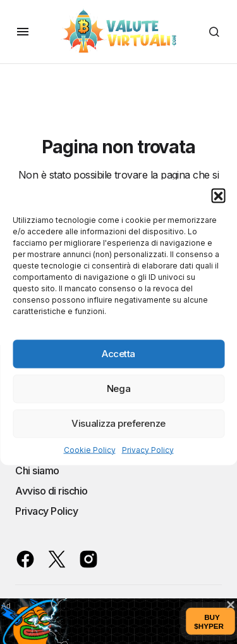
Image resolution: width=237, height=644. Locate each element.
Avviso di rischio (52, 491)
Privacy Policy (148, 449)
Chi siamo (37, 470)
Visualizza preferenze (118, 423)
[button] (218, 195)
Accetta (118, 354)
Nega (118, 388)
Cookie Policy (90, 449)
